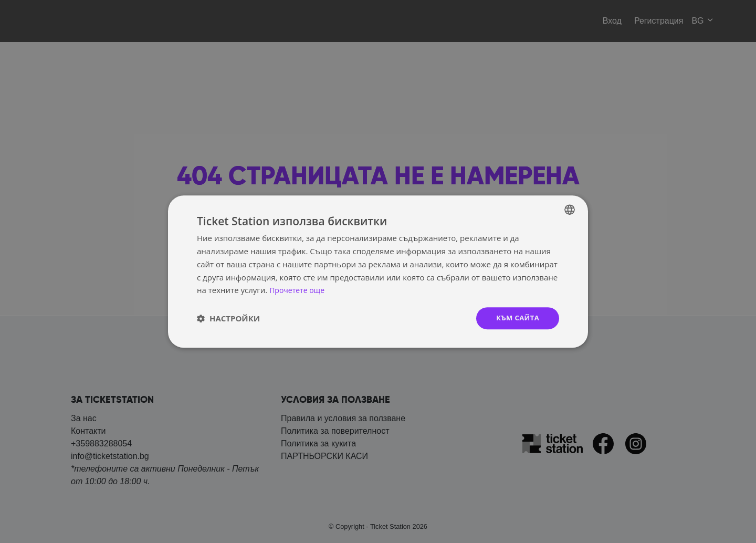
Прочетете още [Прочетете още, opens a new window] (299, 289)
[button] (228, 318)
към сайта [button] (516, 318)
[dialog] (378, 271)
